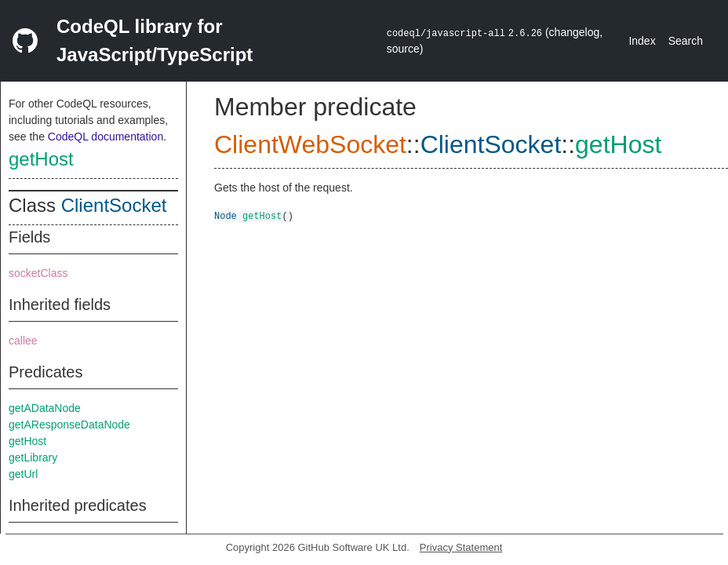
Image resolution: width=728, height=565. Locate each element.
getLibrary (33, 457)
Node (226, 215)
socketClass (38, 273)
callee (23, 341)
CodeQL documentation (106, 137)
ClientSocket (114, 205)
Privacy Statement (461, 547)
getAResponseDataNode (69, 425)
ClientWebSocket (310, 144)
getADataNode (45, 408)
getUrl (23, 474)
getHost (41, 159)
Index (642, 41)
